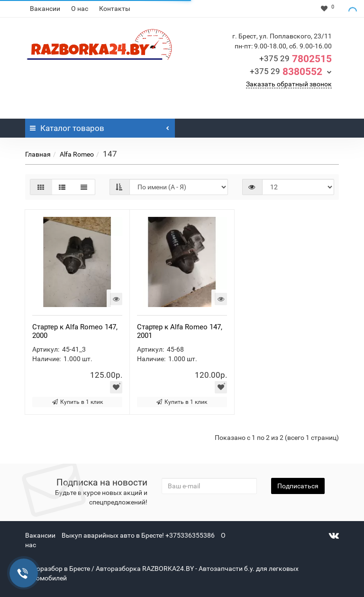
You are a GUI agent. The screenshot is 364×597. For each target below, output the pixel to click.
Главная (38, 154)
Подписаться (298, 486)
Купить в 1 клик (77, 402)
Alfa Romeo (77, 154)
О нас (80, 9)
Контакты (115, 9)
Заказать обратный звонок (289, 84)
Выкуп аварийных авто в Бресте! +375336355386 (138, 535)
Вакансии (45, 9)
